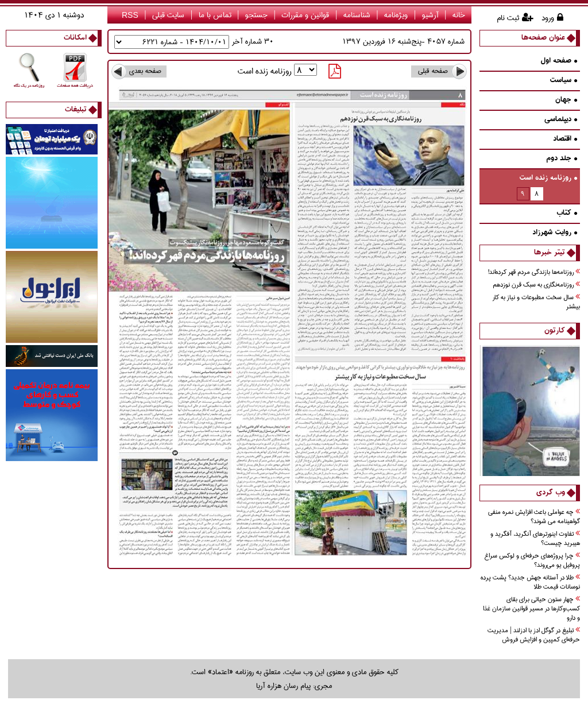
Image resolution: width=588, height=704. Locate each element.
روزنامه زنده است (548, 178)
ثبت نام (508, 18)
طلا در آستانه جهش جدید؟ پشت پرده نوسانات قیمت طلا (530, 583)
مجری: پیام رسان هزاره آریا (294, 686)
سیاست (563, 81)
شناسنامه (357, 15)
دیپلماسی (561, 120)
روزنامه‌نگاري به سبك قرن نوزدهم (536, 285)
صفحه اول (559, 61)
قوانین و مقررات (305, 15)
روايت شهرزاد (555, 233)
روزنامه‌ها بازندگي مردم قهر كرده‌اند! (534, 272)
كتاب (567, 213)
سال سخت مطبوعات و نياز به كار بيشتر (536, 302)
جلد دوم (562, 159)
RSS (130, 15)
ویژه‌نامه (396, 15)
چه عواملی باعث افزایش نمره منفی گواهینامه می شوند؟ (534, 517)
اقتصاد (565, 139)
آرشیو (430, 15)
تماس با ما (215, 15)
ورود (548, 18)
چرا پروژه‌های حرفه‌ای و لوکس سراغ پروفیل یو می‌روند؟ (532, 561)
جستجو (256, 15)
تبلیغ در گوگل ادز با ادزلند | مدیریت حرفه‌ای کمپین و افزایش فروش (534, 635)
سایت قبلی (168, 15)
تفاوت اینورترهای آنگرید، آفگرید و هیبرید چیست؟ (535, 539)
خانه (459, 15)
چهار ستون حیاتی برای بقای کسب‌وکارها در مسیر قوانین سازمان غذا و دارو (531, 609)
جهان (566, 100)
